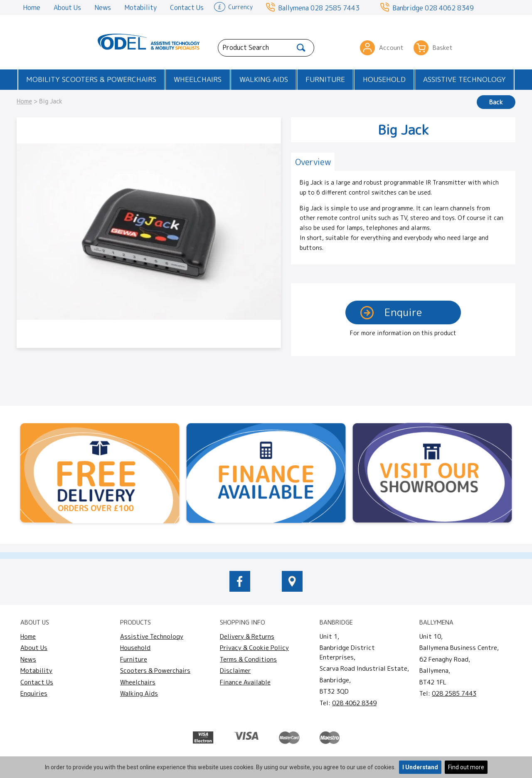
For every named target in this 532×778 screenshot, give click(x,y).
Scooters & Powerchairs (155, 671)
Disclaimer (235, 671)
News (103, 7)
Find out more (466, 767)
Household (384, 79)
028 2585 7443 (335, 8)
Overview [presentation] (313, 162)
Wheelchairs (198, 79)
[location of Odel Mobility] (292, 589)
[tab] (313, 162)
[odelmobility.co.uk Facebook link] (240, 589)
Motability (140, 7)
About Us (67, 7)
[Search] (301, 48)
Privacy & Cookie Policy (254, 648)
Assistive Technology (464, 79)
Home (32, 7)
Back (496, 102)
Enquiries (34, 693)
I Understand (420, 767)
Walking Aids (264, 79)
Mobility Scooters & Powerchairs (91, 79)
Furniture (325, 79)
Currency (233, 6)
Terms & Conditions (248, 659)
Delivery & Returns (247, 636)
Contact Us (187, 7)
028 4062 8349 (449, 8)
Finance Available (245, 682)
